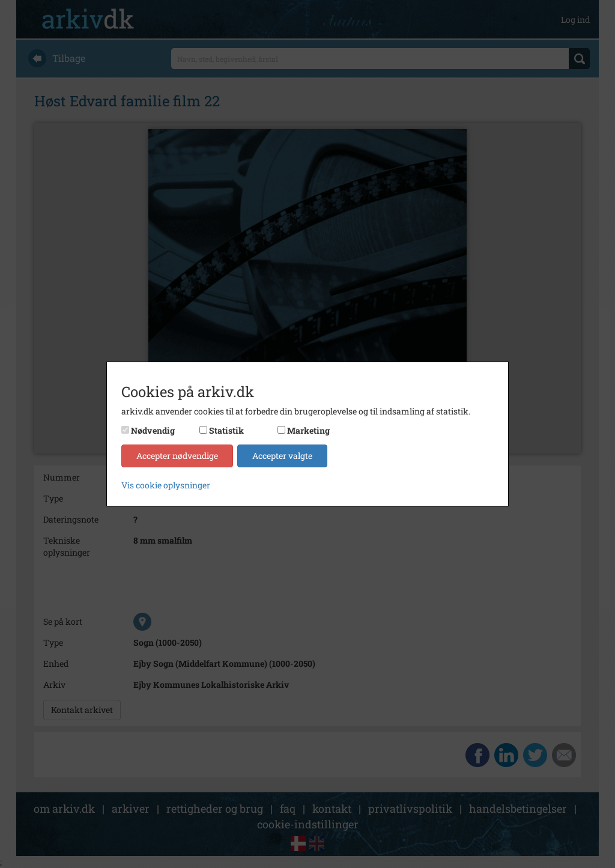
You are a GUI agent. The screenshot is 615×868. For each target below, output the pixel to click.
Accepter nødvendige (177, 456)
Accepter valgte (282, 456)
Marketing (308, 430)
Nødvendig (153, 430)
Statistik (226, 430)
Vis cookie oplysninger (166, 485)
